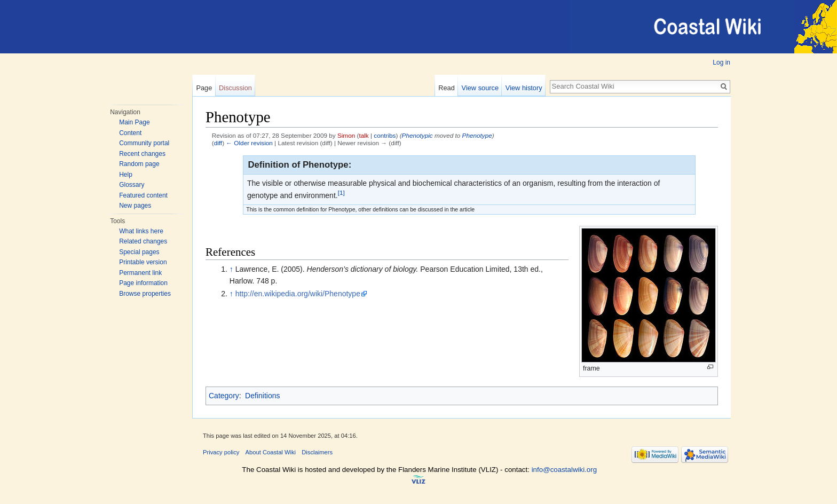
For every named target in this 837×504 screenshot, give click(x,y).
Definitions (262, 396)
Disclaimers (317, 452)
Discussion (235, 88)
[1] (341, 192)
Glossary (132, 185)
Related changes (143, 241)
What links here (141, 231)
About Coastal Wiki (271, 452)
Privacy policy (221, 452)
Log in (721, 62)
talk (364, 135)
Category (224, 396)
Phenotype (477, 135)
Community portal (144, 143)
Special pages (139, 252)
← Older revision (249, 143)
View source (480, 88)
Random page (139, 164)
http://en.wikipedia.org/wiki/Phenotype (298, 294)
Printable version (143, 262)
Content (130, 133)
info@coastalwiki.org (564, 470)
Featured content (143, 195)
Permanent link (140, 273)
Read (447, 88)
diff (218, 143)
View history (524, 88)
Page (204, 88)
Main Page (134, 122)
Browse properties (145, 294)
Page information (143, 283)
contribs (385, 135)
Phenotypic (417, 135)
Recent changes (142, 154)
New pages (135, 206)
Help (126, 175)
